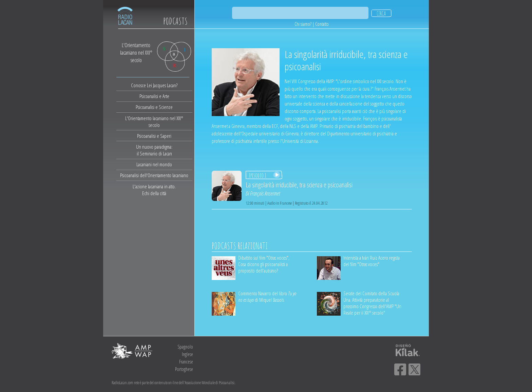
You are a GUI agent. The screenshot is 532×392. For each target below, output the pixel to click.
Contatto (322, 24)
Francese (186, 362)
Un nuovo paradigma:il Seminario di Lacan (154, 150)
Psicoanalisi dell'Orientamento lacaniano (154, 175)
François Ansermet (265, 193)
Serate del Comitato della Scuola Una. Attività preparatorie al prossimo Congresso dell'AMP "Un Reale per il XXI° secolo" (372, 303)
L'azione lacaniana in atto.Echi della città (154, 190)
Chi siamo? (303, 24)
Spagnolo (185, 347)
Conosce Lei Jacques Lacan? (154, 85)
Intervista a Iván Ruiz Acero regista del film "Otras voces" (372, 261)
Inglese (187, 354)
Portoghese (184, 369)
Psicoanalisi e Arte (154, 96)
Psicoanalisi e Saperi (154, 136)
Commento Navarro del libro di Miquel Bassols (267, 296)
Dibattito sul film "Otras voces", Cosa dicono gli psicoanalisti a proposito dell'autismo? (264, 264)
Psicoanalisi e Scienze (154, 107)
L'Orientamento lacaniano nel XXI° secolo (154, 122)
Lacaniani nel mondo (154, 164)
